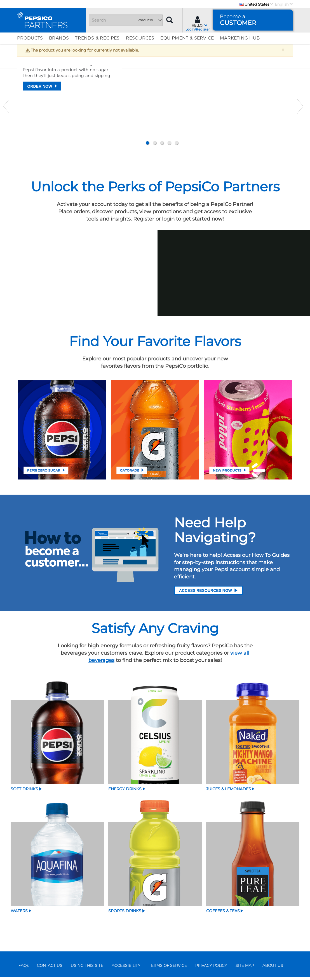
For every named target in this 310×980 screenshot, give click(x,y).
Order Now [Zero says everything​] (40, 125)
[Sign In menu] (198, 23)
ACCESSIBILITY (126, 969)
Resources (140, 38)
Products (30, 38)
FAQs (24, 969)
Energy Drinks (125, 792)
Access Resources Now (209, 593)
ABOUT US (273, 969)
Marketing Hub (240, 38)
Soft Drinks (24, 792)
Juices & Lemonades (229, 792)
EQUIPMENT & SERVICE (187, 38)
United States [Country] (254, 4)
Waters (19, 913)
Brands (59, 38)
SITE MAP (245, 969)
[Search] (126, 20)
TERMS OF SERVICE (168, 969)
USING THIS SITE (87, 969)
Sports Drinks (125, 913)
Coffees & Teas (223, 913)
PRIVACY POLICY (211, 969)
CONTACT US (50, 969)
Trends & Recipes (97, 38)
